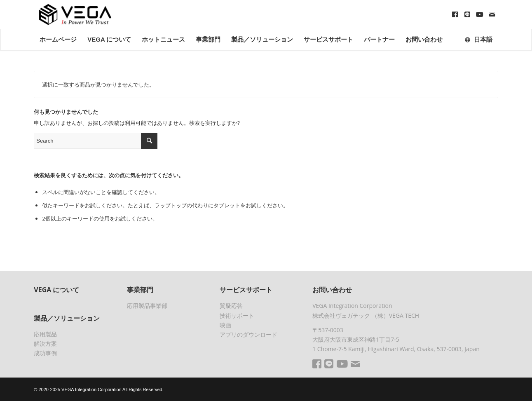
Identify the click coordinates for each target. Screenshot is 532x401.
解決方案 (45, 344)
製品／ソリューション (67, 318)
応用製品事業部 (147, 306)
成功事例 (45, 353)
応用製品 (45, 334)
